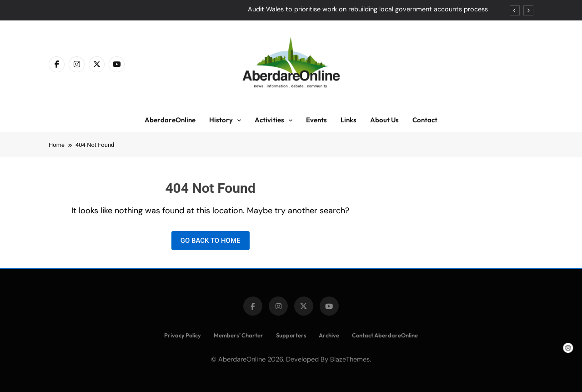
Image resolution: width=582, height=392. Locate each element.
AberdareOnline (170, 120)
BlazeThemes (350, 359)
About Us (384, 120)
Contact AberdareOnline (385, 335)
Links (349, 120)
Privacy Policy (183, 335)
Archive (329, 335)
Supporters (291, 335)
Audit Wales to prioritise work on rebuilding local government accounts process (368, 10)
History (221, 120)
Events (316, 120)
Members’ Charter (238, 335)
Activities (269, 120)
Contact (425, 120)
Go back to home (211, 241)
